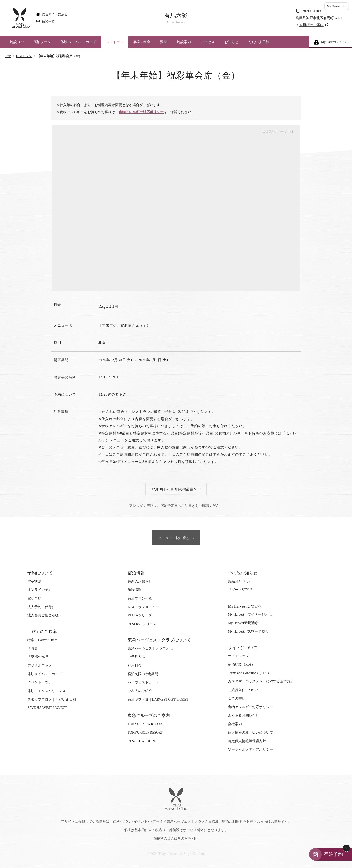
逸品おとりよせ (240, 582)
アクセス (208, 42)
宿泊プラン (42, 42)
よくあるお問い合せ (244, 716)
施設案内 (184, 42)
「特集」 (34, 649)
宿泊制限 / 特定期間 (143, 675)
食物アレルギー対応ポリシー (142, 112)
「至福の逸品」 (40, 658)
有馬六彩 (176, 18)
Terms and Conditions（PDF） (249, 674)
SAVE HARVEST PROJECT (47, 709)
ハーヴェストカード (143, 683)
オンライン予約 (40, 591)
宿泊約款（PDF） (241, 665)
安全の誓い (237, 699)
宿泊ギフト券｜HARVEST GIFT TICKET (158, 700)
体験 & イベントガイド (78, 42)
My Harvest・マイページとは (250, 615)
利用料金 (135, 666)
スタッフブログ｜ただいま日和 (52, 700)
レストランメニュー (143, 608)
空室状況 (34, 582)
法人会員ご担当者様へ (45, 616)
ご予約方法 (136, 658)
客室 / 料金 (142, 42)
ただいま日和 (259, 42)
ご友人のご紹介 (140, 692)
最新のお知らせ (140, 582)
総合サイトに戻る (52, 14)
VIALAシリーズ (140, 616)
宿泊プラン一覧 (140, 599)
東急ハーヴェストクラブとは (150, 649)
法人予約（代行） (41, 608)
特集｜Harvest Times (42, 641)
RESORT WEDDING (143, 742)
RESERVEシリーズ (142, 625)
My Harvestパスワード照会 (248, 632)
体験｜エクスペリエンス (47, 692)
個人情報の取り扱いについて (251, 733)
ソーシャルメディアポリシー (251, 750)
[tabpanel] (176, 209)
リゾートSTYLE (240, 591)
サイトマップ (238, 657)
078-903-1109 (311, 11)
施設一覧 (45, 22)
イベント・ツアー (41, 683)
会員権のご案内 (311, 25)
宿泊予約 (333, 854)
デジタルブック (40, 666)
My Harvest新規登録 (243, 624)
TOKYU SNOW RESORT (146, 725)
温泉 (164, 42)
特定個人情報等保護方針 (247, 742)
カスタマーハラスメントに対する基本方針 (261, 682)
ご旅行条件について (244, 691)
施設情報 (135, 591)
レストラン (115, 42)
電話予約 (34, 599)
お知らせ (231, 42)
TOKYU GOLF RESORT (145, 733)
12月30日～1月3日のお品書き (174, 489)
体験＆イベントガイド (45, 675)
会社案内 (235, 725)
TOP (8, 56)
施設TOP (17, 42)
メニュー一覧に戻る (174, 538)
